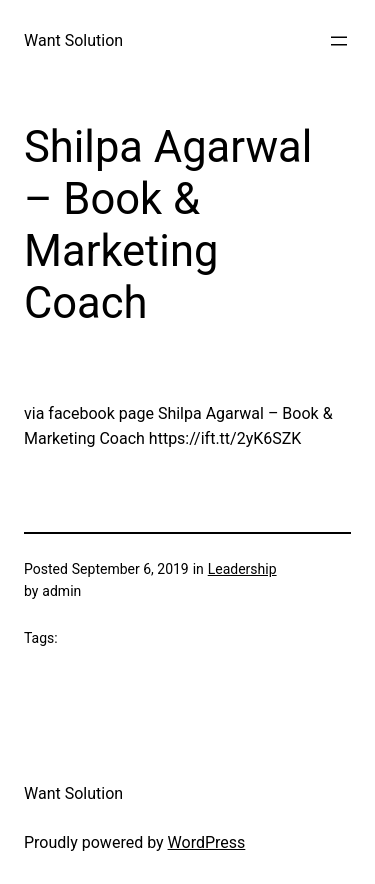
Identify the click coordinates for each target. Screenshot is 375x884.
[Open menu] (339, 41)
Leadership (242, 569)
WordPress (207, 842)
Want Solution (73, 40)
